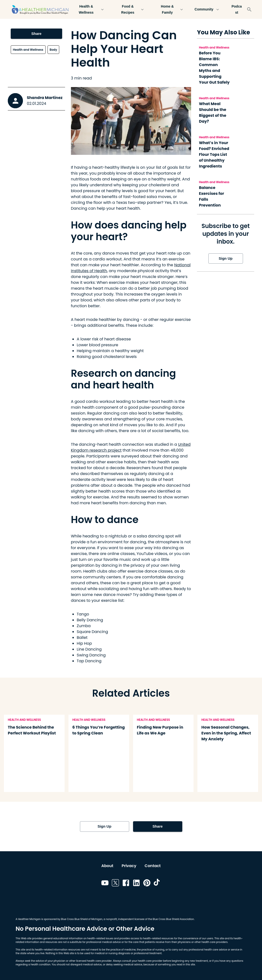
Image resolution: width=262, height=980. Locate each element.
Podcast (237, 9)
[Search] (249, 10)
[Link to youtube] (105, 884)
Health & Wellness (89, 9)
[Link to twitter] (115, 884)
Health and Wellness (28, 50)
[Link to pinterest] (147, 884)
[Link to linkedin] (136, 884)
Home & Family (170, 9)
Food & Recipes (131, 9)
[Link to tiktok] (157, 884)
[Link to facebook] (126, 884)
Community (207, 9)
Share (36, 34)
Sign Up (226, 258)
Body (53, 50)
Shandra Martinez (45, 98)
